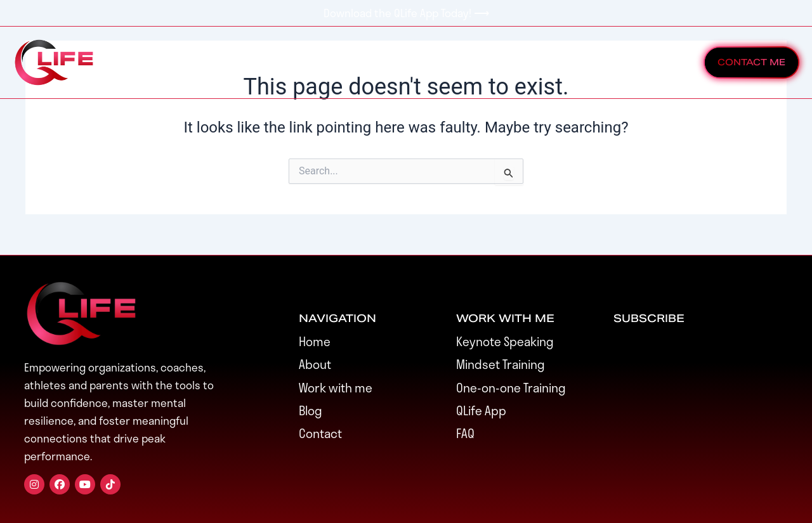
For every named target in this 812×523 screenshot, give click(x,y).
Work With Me (240, 62)
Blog (562, 62)
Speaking (418, 62)
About (497, 62)
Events (336, 62)
